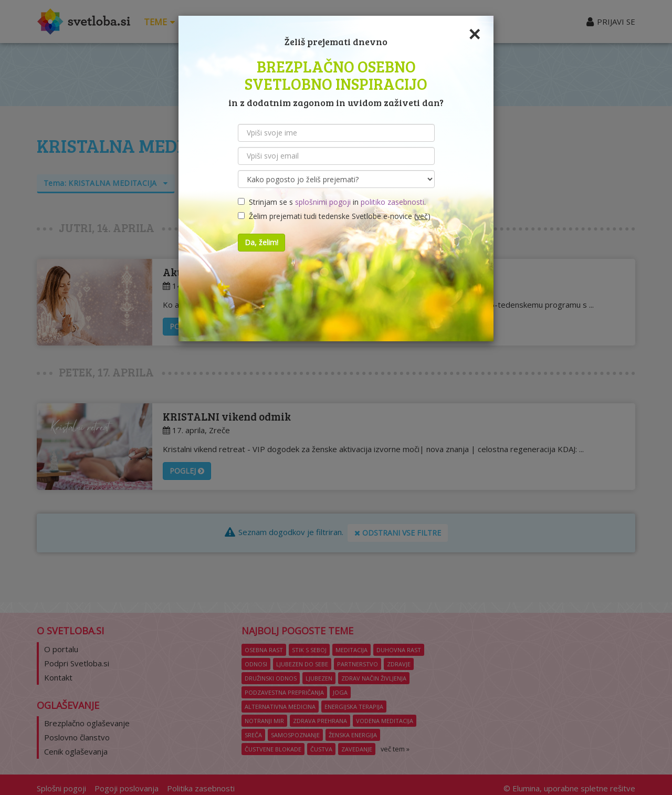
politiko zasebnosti (392, 202)
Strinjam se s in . (332, 202)
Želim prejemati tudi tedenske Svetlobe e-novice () (334, 216)
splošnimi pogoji (323, 202)
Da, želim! (261, 242)
